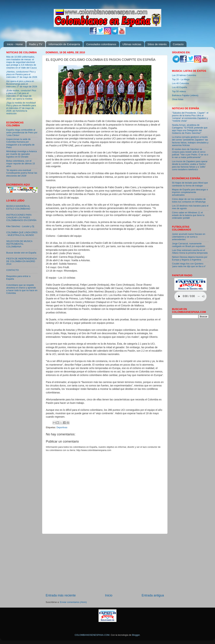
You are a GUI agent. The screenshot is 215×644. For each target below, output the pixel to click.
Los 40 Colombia (181, 83)
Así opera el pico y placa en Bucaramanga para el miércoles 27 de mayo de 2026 (22, 84)
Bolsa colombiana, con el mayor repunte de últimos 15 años (21, 164)
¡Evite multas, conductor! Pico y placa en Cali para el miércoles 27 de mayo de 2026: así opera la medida (21, 95)
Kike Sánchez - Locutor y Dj (20, 226)
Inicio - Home (15, 44)
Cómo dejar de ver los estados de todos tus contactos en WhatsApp (189, 200)
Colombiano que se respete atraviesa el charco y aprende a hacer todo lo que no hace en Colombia (22, 289)
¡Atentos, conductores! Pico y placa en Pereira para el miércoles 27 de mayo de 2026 (22, 74)
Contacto (178, 44)
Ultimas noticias (132, 44)
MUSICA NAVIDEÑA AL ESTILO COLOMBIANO (18, 207)
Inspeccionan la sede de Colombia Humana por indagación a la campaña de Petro (20, 143)
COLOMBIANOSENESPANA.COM (92, 635)
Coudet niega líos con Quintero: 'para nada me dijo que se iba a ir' (189, 265)
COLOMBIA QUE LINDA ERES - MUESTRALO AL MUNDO (22, 234)
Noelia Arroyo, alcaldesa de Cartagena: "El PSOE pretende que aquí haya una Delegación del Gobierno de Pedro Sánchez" (190, 129)
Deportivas (62, 427)
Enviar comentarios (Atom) (73, 602)
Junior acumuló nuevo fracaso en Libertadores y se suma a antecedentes (189, 237)
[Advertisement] (105, 563)
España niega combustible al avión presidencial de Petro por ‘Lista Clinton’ (22, 133)
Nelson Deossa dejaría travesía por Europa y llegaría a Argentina (190, 258)
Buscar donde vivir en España (21, 253)
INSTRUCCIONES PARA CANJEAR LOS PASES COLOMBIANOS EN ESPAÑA (21, 218)
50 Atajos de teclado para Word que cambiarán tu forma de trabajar (190, 184)
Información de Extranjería (64, 44)
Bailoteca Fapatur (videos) (185, 95)
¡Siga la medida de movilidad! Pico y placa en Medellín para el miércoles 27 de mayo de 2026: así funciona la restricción (21, 108)
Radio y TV (36, 44)
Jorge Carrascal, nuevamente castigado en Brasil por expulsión (189, 245)
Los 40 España (180, 87)
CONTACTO (13, 270)
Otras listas (178, 99)
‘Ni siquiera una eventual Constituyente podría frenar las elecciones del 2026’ (22, 173)
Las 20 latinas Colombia (184, 75)
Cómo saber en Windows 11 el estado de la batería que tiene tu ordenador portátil (188, 215)
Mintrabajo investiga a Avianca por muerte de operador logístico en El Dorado (21, 154)
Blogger (136, 635)
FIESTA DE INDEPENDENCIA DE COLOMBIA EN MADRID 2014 (21, 261)
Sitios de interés (157, 44)
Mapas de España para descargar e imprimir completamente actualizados (190, 192)
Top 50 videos (179, 91)
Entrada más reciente (61, 595)
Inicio (109, 595)
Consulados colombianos (101, 44)
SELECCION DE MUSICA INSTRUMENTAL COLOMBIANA (19, 244)
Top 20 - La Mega (181, 79)
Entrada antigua (153, 595)
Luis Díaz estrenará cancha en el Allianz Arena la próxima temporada (190, 252)
